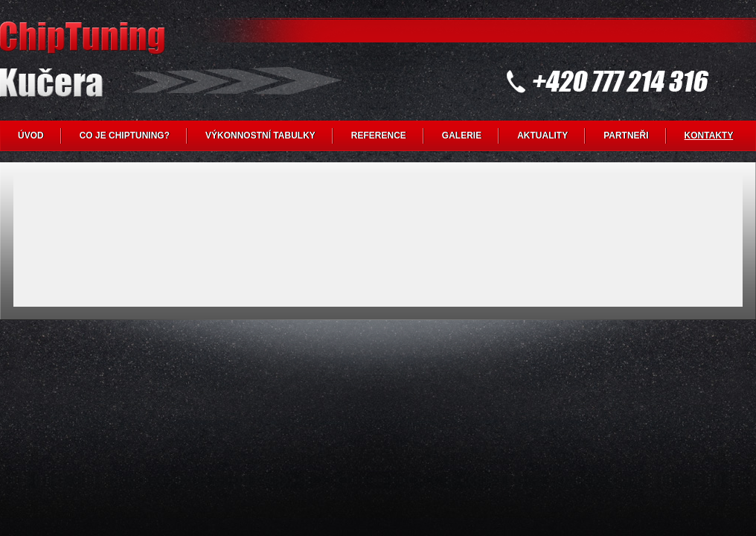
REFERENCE (379, 135)
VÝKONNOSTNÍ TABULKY (260, 135)
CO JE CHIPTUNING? (125, 135)
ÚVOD (31, 135)
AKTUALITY (542, 135)
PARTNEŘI (626, 135)
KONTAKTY (709, 135)
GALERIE (462, 135)
